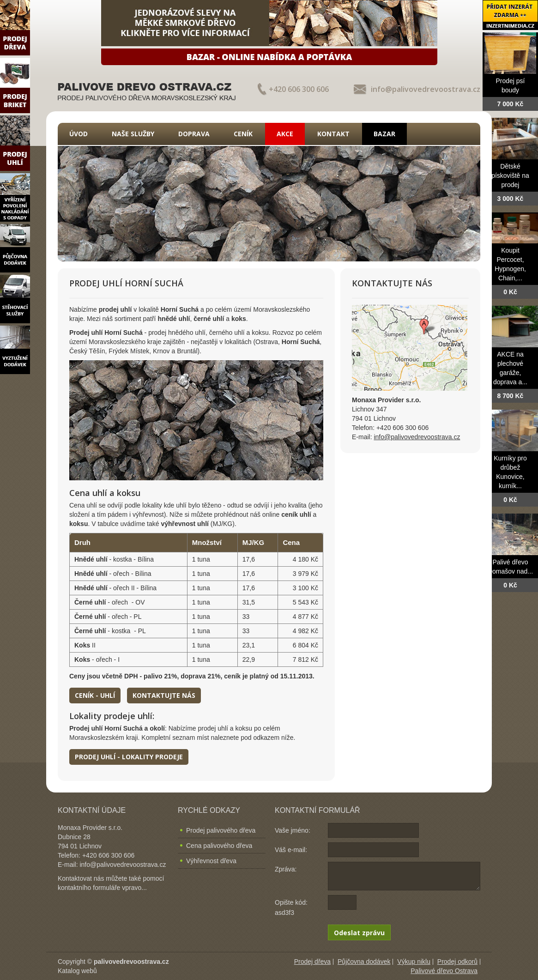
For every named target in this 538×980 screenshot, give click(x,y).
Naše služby (133, 134)
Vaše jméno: (293, 830)
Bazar (384, 134)
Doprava (194, 134)
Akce (285, 134)
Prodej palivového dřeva (221, 830)
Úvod (79, 134)
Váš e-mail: (291, 850)
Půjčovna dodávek (364, 962)
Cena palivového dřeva (219, 846)
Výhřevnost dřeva (211, 861)
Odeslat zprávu (359, 933)
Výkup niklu (414, 962)
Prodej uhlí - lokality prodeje (129, 757)
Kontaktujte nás (164, 695)
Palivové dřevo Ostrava (444, 971)
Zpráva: (286, 869)
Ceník (243, 134)
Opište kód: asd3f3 (291, 907)
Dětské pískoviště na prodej (510, 175)
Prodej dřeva (312, 962)
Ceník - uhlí (95, 695)
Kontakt (333, 134)
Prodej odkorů (457, 962)
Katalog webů (77, 971)
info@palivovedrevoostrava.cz (426, 89)
